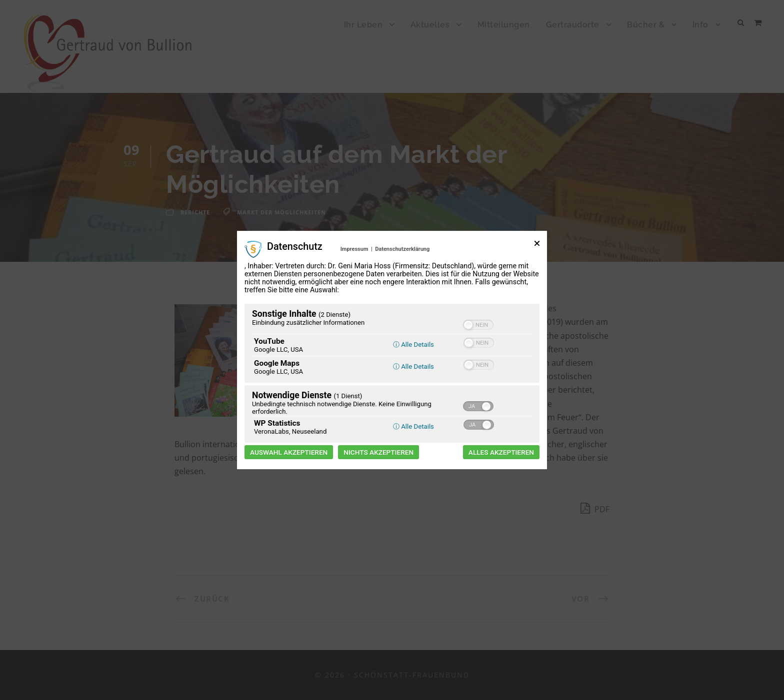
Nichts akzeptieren (378, 452)
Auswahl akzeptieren (289, 452)
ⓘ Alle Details (413, 345)
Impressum (354, 249)
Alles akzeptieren (501, 452)
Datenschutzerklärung (402, 249)
